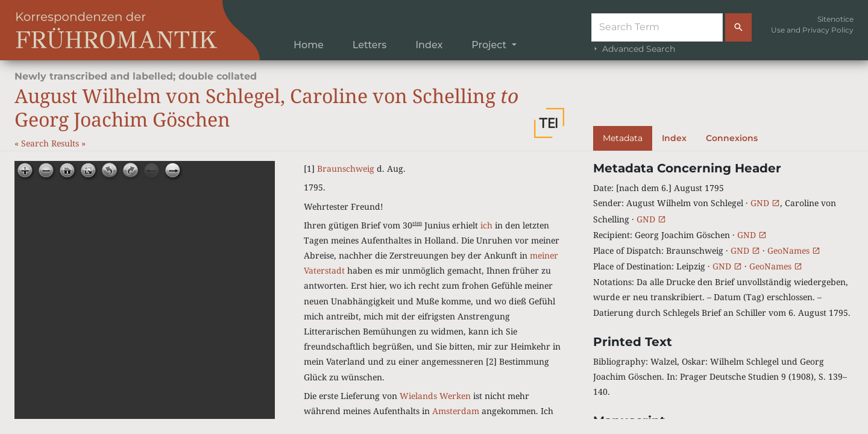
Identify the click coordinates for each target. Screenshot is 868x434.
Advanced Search (633, 49)
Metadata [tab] (623, 138)
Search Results (51, 143)
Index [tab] (674, 138)
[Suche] (657, 27)
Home (309, 45)
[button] (549, 123)
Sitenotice (835, 19)
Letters (370, 45)
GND (765, 203)
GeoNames (794, 250)
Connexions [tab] (732, 138)
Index (429, 45)
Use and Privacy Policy (812, 30)
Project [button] (490, 45)
